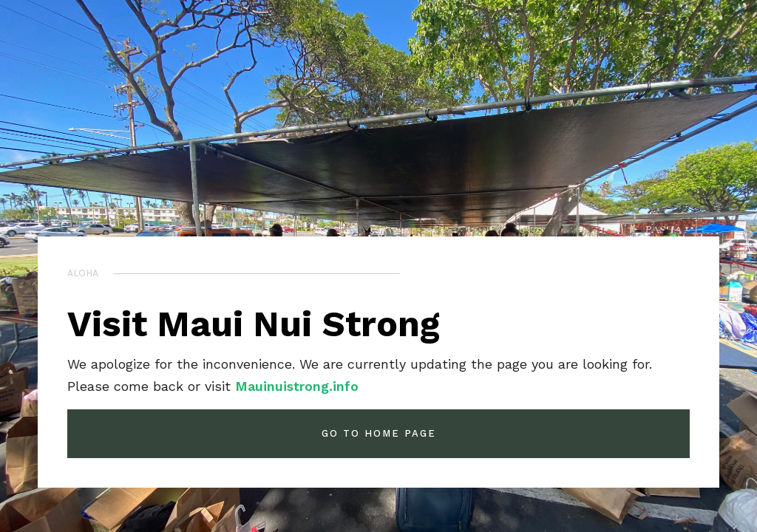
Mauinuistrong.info (297, 386)
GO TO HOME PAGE (379, 433)
